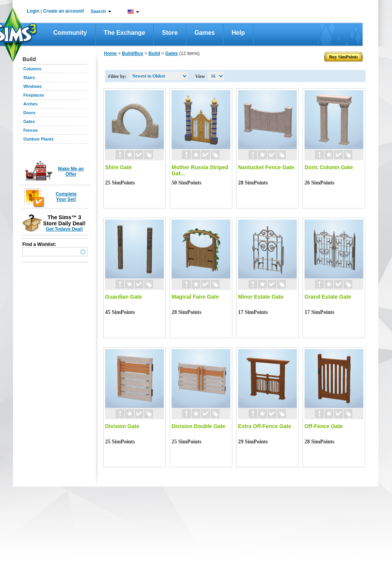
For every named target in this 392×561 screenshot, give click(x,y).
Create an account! (64, 11)
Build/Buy (133, 53)
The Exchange (125, 33)
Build (154, 53)
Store (170, 33)
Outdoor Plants (38, 139)
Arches (30, 104)
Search (98, 11)
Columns (32, 69)
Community (70, 33)
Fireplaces (34, 95)
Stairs (29, 78)
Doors (29, 113)
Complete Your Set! (66, 197)
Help (238, 33)
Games (205, 33)
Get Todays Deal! (64, 229)
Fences (31, 130)
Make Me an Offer (71, 171)
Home (110, 53)
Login (33, 11)
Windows (32, 86)
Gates (29, 121)
